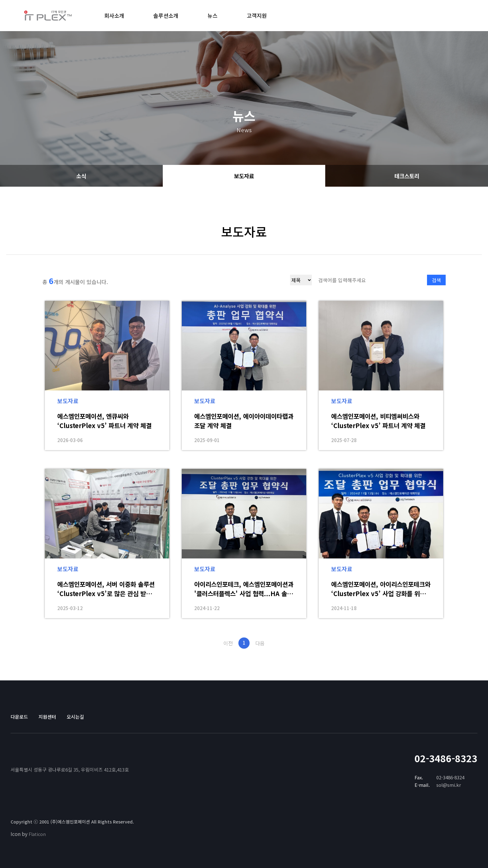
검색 (436, 280)
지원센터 (47, 717)
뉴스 (213, 15)
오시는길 (75, 717)
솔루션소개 (166, 15)
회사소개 (114, 15)
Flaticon (37, 834)
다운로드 (19, 717)
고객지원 (257, 15)
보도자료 (244, 176)
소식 (81, 176)
